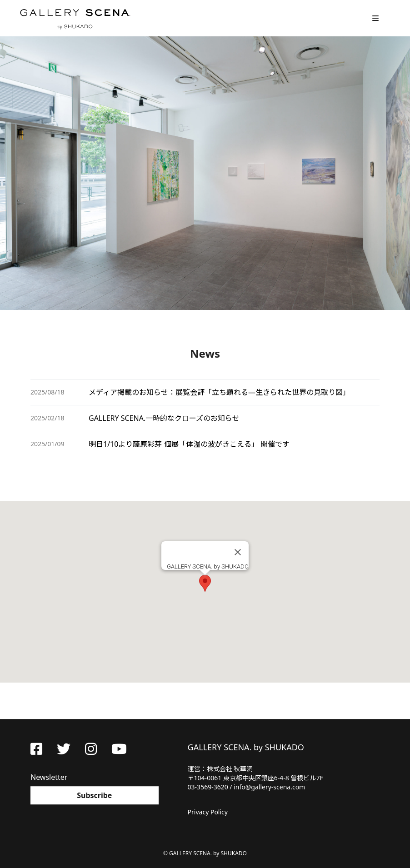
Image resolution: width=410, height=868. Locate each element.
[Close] (238, 552)
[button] (205, 583)
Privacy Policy (208, 812)
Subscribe (94, 795)
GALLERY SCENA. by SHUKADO (75, 18)
